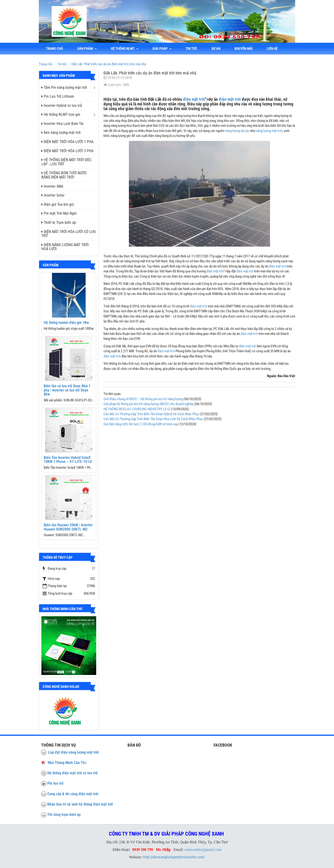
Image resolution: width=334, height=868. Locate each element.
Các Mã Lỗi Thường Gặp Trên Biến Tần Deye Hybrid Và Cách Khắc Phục (151, 414)
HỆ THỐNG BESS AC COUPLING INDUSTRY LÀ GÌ (137, 409)
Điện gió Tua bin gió (58, 204)
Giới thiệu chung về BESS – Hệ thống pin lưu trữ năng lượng (143, 399)
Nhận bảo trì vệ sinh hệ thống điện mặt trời (80, 804)
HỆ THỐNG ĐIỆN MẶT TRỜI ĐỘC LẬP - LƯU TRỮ (66, 162)
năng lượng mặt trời (269, 131)
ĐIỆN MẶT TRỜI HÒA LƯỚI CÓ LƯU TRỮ (69, 234)
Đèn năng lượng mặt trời (61, 133)
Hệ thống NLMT (125, 49)
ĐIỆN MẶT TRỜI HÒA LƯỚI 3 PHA (67, 151)
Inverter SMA (52, 186)
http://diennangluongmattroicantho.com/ (174, 857)
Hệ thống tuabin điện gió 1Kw (66, 323)
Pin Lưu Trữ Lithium (58, 96)
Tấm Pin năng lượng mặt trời (64, 87)
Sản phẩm (87, 49)
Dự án (216, 49)
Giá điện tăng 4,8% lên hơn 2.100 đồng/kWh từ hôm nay (141, 424)
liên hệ (272, 49)
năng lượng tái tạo (237, 131)
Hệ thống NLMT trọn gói (61, 114)
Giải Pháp (162, 49)
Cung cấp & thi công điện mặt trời (73, 794)
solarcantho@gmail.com (203, 850)
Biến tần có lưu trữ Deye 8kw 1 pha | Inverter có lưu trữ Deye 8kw (67, 390)
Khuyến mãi (244, 49)
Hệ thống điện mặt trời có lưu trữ (72, 773)
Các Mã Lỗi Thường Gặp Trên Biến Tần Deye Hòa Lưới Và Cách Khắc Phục (153, 419)
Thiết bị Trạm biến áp (59, 223)
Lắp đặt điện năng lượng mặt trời (70, 752)
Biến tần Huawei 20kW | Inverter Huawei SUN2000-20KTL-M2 (68, 527)
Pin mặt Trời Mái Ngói (59, 213)
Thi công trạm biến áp (64, 815)
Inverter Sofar (53, 195)
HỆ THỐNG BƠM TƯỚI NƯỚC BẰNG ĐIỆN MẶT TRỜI (64, 175)
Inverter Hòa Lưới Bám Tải (62, 124)
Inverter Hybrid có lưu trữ (62, 106)
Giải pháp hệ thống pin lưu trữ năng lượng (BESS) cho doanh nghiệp (149, 404)
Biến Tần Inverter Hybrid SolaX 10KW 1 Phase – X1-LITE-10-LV (68, 460)
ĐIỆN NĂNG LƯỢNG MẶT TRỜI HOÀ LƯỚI (65, 247)
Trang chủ (54, 49)
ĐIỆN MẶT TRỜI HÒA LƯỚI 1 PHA (67, 142)
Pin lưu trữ (55, 783)
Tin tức (191, 49)
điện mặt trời (194, 99)
